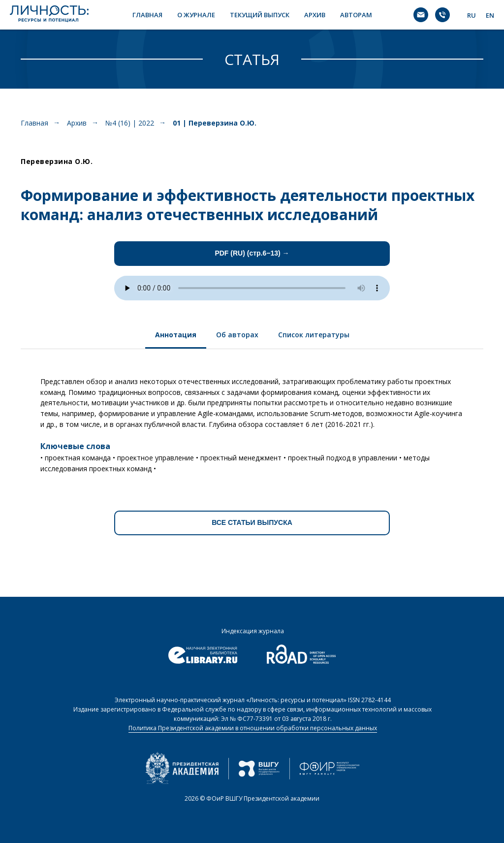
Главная (34, 123)
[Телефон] (442, 15)
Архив (77, 123)
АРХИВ (315, 15)
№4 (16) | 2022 (130, 123)
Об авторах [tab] (237, 335)
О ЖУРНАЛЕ (196, 15)
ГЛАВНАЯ (147, 15)
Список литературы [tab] (314, 335)
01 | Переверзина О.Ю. (215, 123)
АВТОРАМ (356, 15)
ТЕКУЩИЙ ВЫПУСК (260, 15)
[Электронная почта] (421, 15)
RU (472, 15)
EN (490, 15)
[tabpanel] (252, 421)
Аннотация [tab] (176, 335)
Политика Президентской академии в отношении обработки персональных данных (253, 728)
